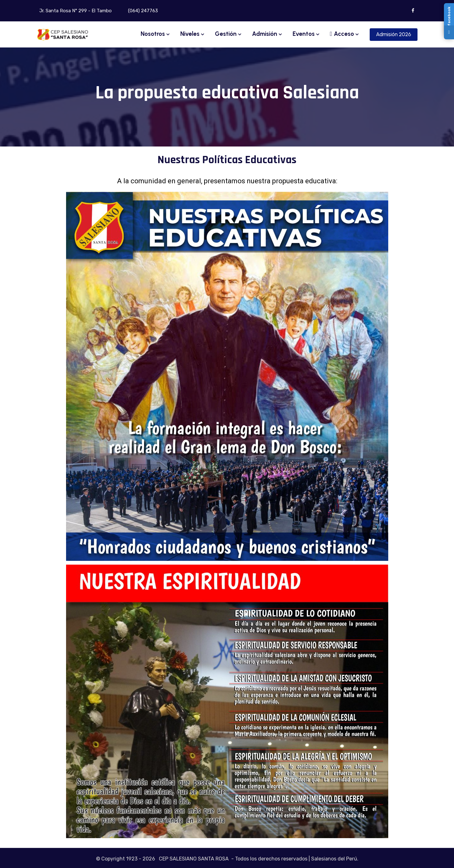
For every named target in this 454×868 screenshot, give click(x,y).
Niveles (190, 34)
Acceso (342, 34)
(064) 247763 (142, 11)
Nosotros (153, 34)
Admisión (265, 34)
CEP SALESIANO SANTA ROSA (194, 859)
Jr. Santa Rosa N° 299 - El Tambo (75, 11)
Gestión (226, 34)
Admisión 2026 (394, 34)
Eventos (304, 34)
